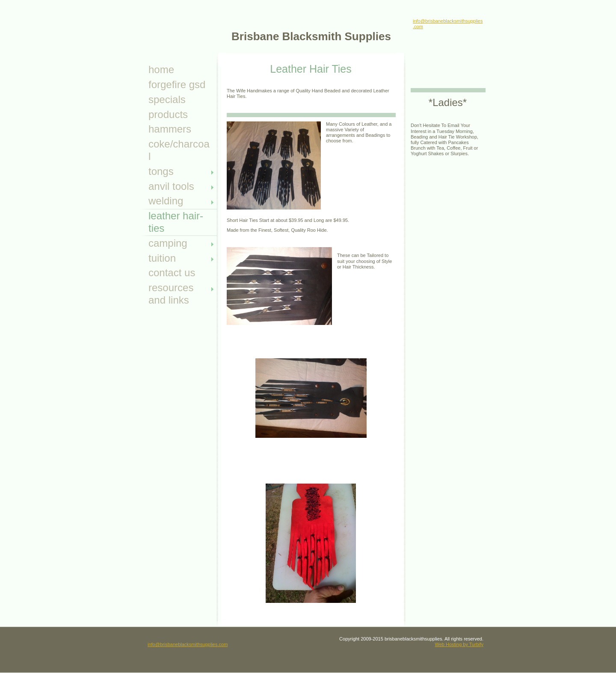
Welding (166, 201)
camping (168, 243)
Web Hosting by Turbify (459, 644)
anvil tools (171, 186)
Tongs (161, 171)
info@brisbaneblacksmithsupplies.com (188, 644)
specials (167, 99)
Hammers (170, 129)
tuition (162, 258)
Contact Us (172, 273)
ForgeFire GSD (177, 84)
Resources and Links (171, 294)
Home (161, 69)
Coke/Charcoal (179, 150)
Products (168, 114)
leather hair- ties (176, 222)
